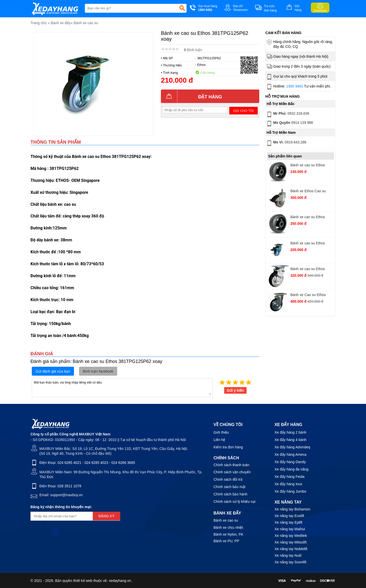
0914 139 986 (289, 124)
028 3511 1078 (69, 486)
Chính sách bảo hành (230, 494)
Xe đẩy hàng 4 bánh (291, 440)
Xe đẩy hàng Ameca (291, 454)
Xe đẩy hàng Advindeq (292, 447)
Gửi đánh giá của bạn (53, 371)
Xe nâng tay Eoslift (289, 516)
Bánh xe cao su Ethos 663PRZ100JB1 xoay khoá (311, 269)
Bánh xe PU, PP (226, 541)
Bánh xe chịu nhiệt (228, 527)
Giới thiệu (221, 432)
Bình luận (193, 50)
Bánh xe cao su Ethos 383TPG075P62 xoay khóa (312, 244)
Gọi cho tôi (243, 111)
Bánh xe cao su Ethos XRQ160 (308, 218)
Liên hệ (219, 440)
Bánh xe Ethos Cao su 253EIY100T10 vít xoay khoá (309, 192)
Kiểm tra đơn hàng (228, 447)
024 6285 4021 (69, 463)
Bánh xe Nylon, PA (228, 534)
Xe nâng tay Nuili (288, 555)
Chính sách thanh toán (231, 465)
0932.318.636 (288, 114)
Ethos (201, 65)
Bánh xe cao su (86, 23)
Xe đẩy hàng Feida (289, 477)
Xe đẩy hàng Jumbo (290, 491)
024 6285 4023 (96, 463)
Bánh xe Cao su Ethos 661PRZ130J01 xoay (308, 295)
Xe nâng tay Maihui (290, 529)
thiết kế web (83, 581)
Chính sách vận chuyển (232, 472)
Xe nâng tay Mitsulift (291, 542)
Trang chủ (39, 23)
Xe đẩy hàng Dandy (290, 462)
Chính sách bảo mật (230, 487)
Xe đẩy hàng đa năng (291, 469)
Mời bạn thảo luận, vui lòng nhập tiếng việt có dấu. (122, 387)
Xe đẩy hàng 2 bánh (291, 432)
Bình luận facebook (98, 371)
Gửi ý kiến (235, 390)
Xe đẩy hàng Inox (288, 484)
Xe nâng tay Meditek (291, 536)
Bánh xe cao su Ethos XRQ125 (308, 166)
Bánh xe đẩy (60, 23)
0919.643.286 (286, 143)
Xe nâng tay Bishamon (292, 509)
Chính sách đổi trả (228, 479)
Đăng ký (106, 516)
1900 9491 (295, 86)
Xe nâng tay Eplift (288, 522)
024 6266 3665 (123, 463)
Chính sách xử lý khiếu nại (234, 502)
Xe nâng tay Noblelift (291, 549)
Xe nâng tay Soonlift (290, 562)
